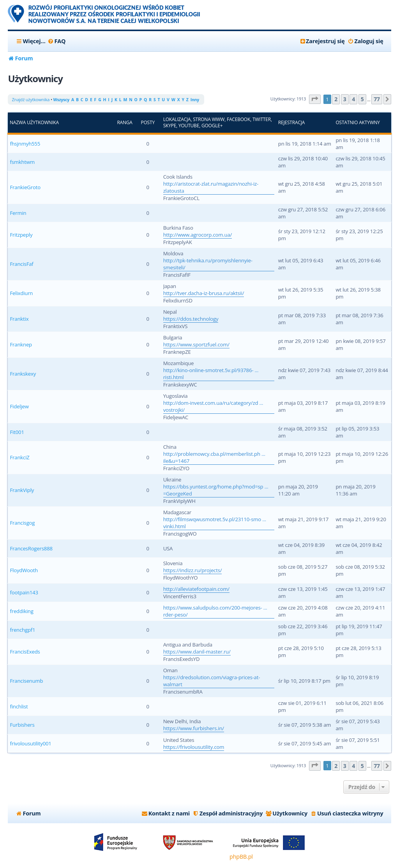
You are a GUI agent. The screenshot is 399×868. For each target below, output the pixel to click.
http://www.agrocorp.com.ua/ (198, 235)
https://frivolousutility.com (194, 747)
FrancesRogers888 (31, 548)
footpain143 (24, 592)
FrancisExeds (25, 652)
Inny (195, 100)
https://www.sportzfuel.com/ (196, 344)
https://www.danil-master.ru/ (197, 652)
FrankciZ (19, 457)
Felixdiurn (21, 293)
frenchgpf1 (22, 630)
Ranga (124, 123)
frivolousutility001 (30, 743)
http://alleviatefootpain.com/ (196, 589)
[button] (315, 99)
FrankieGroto (25, 187)
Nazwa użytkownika (34, 123)
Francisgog (22, 523)
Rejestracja (291, 123)
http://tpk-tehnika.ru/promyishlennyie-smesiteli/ (208, 264)
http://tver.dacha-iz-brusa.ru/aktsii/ (204, 293)
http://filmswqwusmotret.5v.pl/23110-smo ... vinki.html (215, 523)
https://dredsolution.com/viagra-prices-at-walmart (212, 681)
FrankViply (22, 490)
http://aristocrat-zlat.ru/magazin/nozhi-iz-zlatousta (211, 187)
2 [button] (336, 99)
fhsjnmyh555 (25, 144)
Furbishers (22, 725)
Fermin (18, 213)
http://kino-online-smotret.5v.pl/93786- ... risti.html (211, 374)
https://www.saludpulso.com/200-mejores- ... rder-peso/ (215, 611)
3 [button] (345, 99)
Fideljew (19, 406)
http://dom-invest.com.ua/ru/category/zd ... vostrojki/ (213, 406)
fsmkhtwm (22, 162)
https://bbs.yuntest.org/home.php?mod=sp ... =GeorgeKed (216, 490)
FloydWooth (24, 570)
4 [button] (353, 99)
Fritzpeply (21, 235)
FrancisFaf (21, 264)
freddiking (21, 611)
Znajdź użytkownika (31, 99)
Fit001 (17, 432)
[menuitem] (57, 41)
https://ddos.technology (191, 319)
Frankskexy (23, 374)
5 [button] (362, 99)
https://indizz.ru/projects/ (193, 570)
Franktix (19, 319)
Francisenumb (26, 681)
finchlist (19, 706)
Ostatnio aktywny (358, 123)
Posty (147, 123)
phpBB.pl (241, 857)
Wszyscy (61, 100)
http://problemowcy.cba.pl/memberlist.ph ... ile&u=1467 (214, 457)
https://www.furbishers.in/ (194, 728)
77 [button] (377, 99)
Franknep (21, 344)
